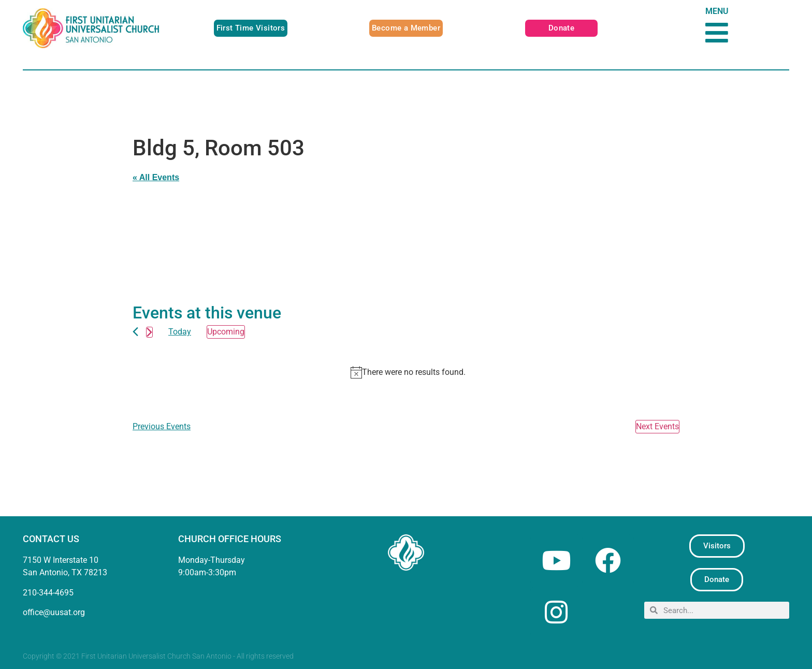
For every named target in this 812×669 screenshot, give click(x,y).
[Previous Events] (135, 332)
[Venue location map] (269, 235)
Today (180, 332)
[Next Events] (149, 332)
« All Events (156, 177)
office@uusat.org (54, 612)
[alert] (408, 372)
